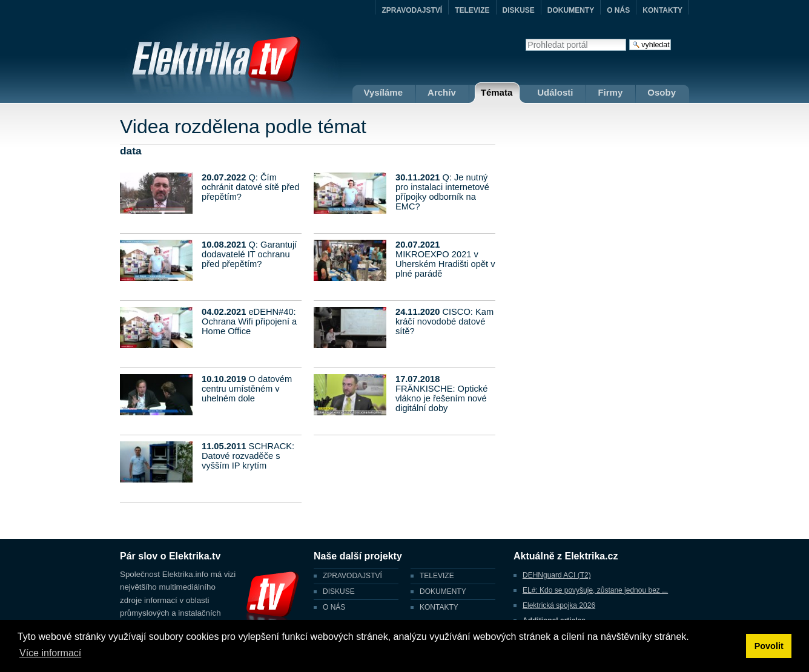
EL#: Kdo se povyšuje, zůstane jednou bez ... (595, 590)
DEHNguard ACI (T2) (557, 575)
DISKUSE (519, 10)
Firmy (610, 92)
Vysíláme (384, 92)
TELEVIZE (472, 10)
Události (555, 92)
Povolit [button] (769, 646)
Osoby (662, 92)
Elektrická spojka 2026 (559, 605)
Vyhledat (525, 38)
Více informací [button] (50, 653)
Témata (497, 92)
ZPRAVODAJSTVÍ (412, 10)
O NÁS (618, 10)
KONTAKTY (662, 10)
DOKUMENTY (571, 10)
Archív (442, 92)
